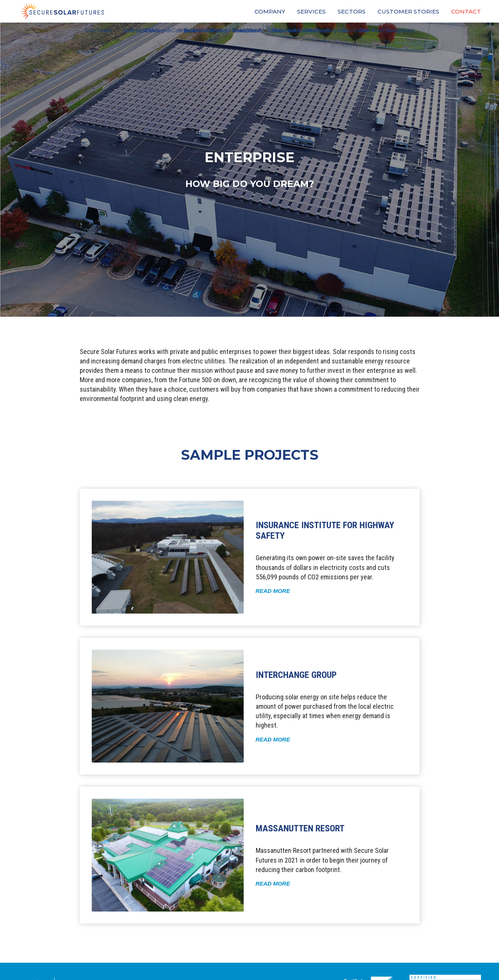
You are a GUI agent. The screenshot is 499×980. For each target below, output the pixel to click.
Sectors (352, 11)
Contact (466, 11)
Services (311, 11)
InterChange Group (296, 675)
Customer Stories (408, 11)
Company (270, 11)
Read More (273, 591)
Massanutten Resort (300, 828)
